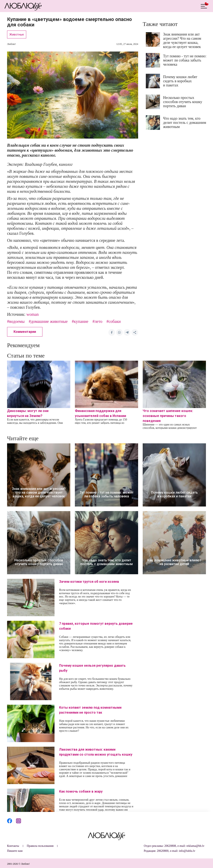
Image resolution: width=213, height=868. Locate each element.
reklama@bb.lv (195, 846)
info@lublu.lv (187, 851)
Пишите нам (15, 851)
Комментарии (25, 332)
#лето (97, 321)
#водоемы (16, 321)
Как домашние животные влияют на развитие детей (174, 562)
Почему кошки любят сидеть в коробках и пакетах (180, 81)
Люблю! (11, 44)
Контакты (13, 846)
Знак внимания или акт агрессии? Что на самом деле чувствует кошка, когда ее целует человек (182, 41)
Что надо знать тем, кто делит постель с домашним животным (185, 123)
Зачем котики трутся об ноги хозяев (89, 582)
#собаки (114, 321)
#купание (80, 321)
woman (33, 314)
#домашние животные (48, 321)
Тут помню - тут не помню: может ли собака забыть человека (185, 60)
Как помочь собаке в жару (81, 791)
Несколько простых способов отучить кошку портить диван (183, 102)
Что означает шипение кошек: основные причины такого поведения (168, 416)
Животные (17, 34)
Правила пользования (40, 846)
